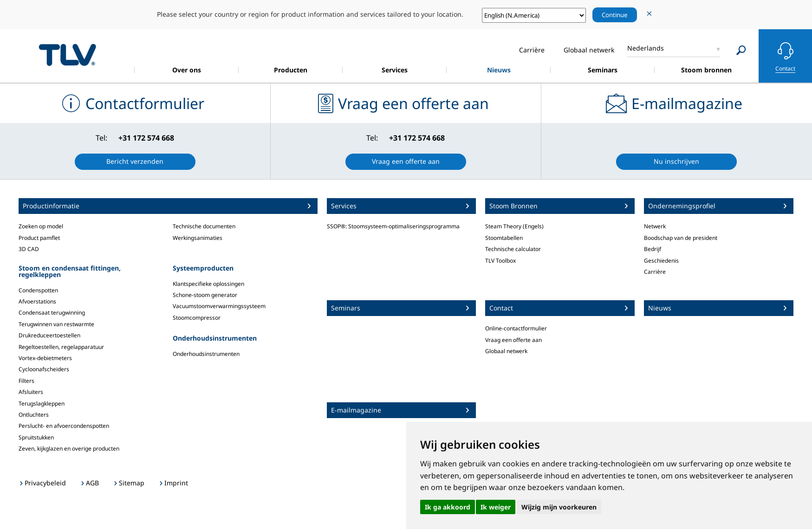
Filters (26, 381)
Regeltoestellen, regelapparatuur (61, 347)
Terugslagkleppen (42, 403)
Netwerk (655, 226)
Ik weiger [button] (496, 507)
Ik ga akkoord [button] (448, 507)
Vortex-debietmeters (45, 358)
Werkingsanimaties (198, 238)
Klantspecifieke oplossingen (208, 284)
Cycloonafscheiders (44, 369)
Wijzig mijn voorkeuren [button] (559, 507)
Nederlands (646, 48)
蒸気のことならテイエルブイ (67, 55)
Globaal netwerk (506, 351)
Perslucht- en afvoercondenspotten (64, 426)
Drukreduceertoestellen (49, 335)
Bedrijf (653, 249)
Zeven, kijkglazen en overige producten (69, 448)
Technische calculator (513, 249)
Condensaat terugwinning (52, 313)
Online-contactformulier (516, 328)
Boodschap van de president (681, 238)
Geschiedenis (661, 261)
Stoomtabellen (504, 238)
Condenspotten (38, 290)
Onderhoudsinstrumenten (206, 354)
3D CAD (29, 249)
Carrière (655, 272)
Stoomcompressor (197, 318)
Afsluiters (31, 392)
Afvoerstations (37, 301)
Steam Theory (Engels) (514, 226)
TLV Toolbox (500, 261)
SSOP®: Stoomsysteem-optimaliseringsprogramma (393, 226)
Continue (615, 15)
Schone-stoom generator (205, 295)
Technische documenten (204, 226)
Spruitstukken (36, 437)
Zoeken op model (41, 226)
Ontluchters (34, 415)
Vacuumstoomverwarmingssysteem (219, 306)
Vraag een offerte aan (513, 340)
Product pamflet (39, 238)
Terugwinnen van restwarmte (56, 324)
